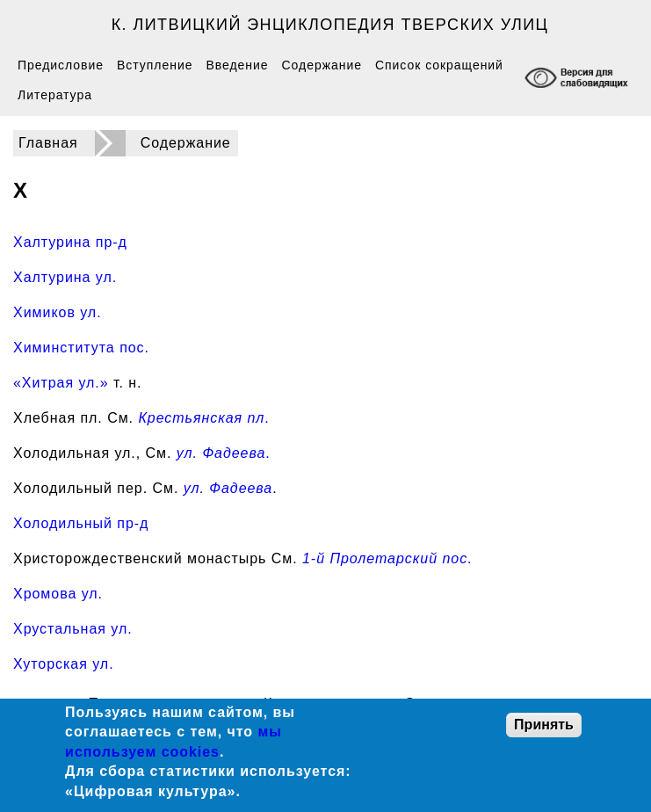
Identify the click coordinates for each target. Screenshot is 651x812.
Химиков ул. (58, 312)
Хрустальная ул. (73, 629)
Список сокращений (439, 65)
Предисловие (61, 65)
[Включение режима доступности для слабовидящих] (579, 80)
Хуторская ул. (64, 664)
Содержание (322, 65)
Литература (55, 95)
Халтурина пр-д (70, 242)
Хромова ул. (58, 594)
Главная (48, 143)
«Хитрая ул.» (61, 383)
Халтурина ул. (65, 277)
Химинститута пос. (81, 348)
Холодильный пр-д (81, 523)
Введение (237, 65)
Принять (544, 725)
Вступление (155, 65)
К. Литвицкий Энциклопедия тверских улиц (330, 25)
